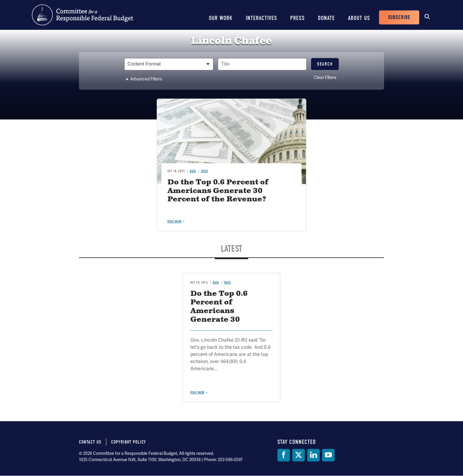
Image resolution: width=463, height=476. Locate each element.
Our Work (221, 18)
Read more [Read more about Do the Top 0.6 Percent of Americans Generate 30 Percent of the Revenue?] (175, 221)
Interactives (261, 18)
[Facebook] (284, 455)
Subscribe (399, 17)
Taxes (205, 171)
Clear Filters (325, 77)
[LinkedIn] (313, 455)
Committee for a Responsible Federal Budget (83, 15)
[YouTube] (328, 455)
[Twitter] (299, 455)
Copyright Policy (129, 442)
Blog (193, 171)
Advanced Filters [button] (146, 79)
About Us (359, 18)
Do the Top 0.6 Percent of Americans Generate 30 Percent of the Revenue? (218, 191)
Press (297, 18)
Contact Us (90, 442)
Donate (326, 18)
